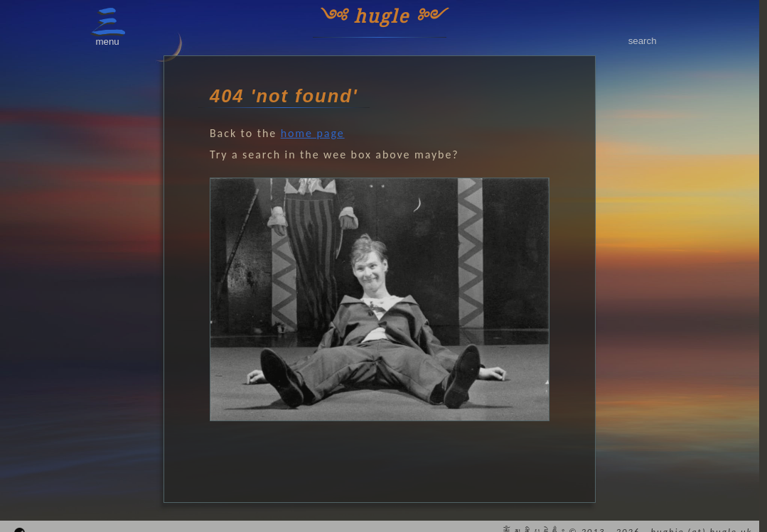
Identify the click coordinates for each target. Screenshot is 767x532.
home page (313, 133)
